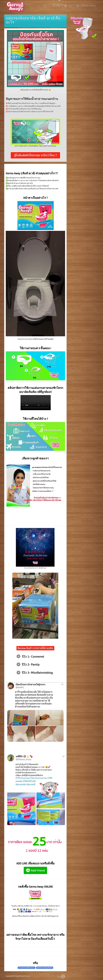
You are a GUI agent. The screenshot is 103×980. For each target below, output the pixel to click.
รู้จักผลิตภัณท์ (60, 6)
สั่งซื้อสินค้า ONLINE (88, 6)
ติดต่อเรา (74, 6)
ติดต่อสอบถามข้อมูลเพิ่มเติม (45, 968)
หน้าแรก (47, 6)
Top (59, 977)
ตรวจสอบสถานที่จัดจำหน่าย (26, 968)
